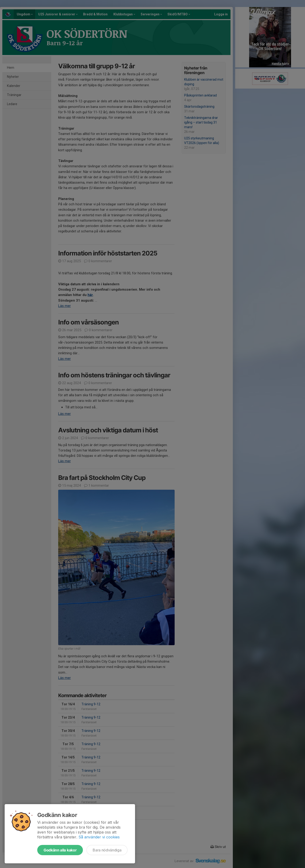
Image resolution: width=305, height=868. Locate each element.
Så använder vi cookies (99, 837)
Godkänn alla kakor (60, 850)
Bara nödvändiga (107, 850)
